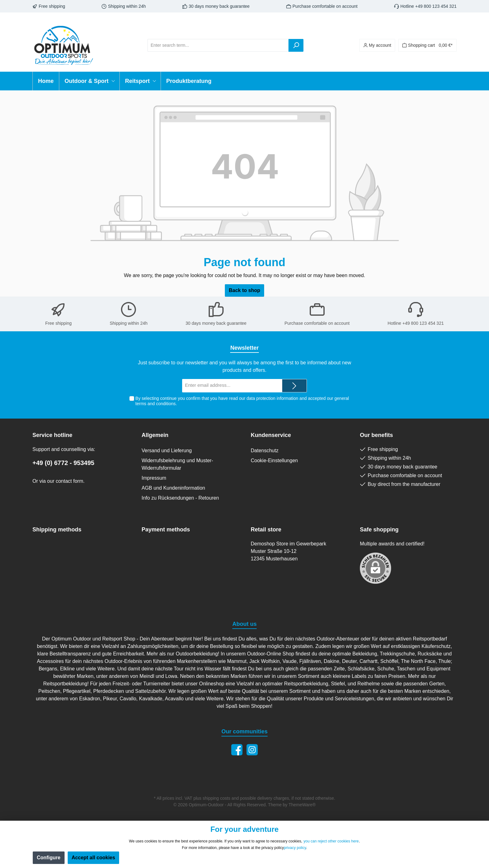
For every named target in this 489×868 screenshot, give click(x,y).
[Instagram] (252, 750)
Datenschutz (265, 451)
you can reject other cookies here (331, 841)
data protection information (272, 398)
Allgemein (155, 435)
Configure (49, 858)
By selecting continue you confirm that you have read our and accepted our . (242, 401)
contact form (70, 481)
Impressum (154, 478)
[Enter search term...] (218, 45)
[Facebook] (237, 750)
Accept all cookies (94, 858)
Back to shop (244, 290)
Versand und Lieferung (167, 451)
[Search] (296, 45)
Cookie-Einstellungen (274, 460)
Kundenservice (271, 435)
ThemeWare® (302, 805)
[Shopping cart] (427, 45)
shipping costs (217, 798)
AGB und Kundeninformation (173, 488)
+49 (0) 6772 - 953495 (63, 463)
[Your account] (377, 45)
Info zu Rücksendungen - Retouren (180, 498)
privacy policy (295, 848)
